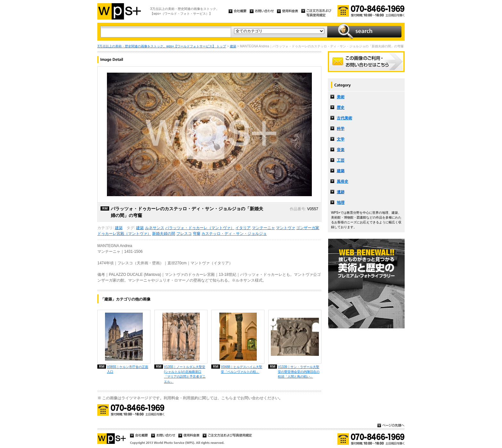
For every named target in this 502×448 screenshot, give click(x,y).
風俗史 (343, 181)
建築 (233, 46)
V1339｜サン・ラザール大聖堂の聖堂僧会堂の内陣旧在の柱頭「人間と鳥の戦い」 (299, 372)
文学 (341, 139)
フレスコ (184, 234)
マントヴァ (286, 228)
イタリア (243, 228)
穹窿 (197, 234)
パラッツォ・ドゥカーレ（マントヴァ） (200, 228)
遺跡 (341, 192)
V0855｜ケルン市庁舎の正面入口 (128, 369)
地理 (341, 203)
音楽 (341, 150)
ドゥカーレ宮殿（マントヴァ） (124, 234)
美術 (341, 97)
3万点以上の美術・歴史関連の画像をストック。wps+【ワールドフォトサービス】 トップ (162, 46)
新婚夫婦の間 (164, 234)
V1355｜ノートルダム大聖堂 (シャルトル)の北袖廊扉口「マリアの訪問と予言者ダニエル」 (185, 374)
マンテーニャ (263, 228)
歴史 (341, 108)
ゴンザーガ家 (308, 228)
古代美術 (344, 118)
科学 (341, 129)
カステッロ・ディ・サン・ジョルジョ (234, 234)
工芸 (341, 160)
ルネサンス (155, 228)
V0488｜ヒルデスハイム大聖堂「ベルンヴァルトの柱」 (242, 369)
